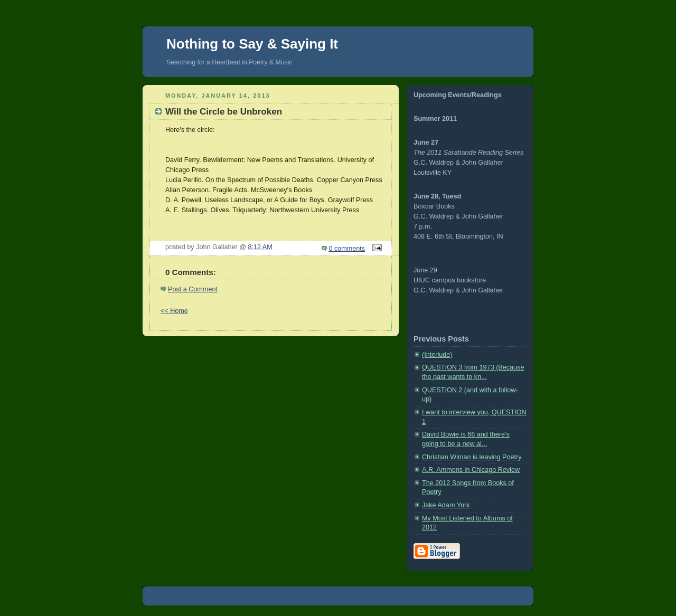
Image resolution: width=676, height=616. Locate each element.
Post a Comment (193, 289)
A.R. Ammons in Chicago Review (471, 470)
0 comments (347, 249)
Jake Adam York (446, 505)
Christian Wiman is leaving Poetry (472, 457)
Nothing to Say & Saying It (252, 44)
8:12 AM (260, 247)
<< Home (174, 311)
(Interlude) (437, 355)
